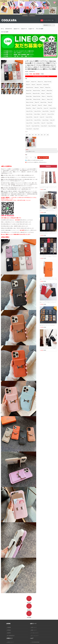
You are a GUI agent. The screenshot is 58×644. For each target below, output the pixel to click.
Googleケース (31, 29)
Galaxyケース (24, 29)
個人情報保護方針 (11, 636)
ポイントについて (34, 636)
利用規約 (9, 630)
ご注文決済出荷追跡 (35, 642)
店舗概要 (9, 627)
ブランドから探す (40, 29)
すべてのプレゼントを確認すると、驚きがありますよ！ (37, 162)
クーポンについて (34, 633)
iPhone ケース (8, 58)
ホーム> (4, 58)
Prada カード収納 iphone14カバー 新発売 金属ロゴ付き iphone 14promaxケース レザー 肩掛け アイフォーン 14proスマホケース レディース (48, 348)
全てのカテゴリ (9, 29)
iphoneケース (17, 29)
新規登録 (25, 15)
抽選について (33, 630)
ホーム (2, 29)
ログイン (32, 15)
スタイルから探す (5, 32)
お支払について (10, 642)
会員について (33, 627)
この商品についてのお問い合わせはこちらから (35, 160)
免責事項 (9, 633)
